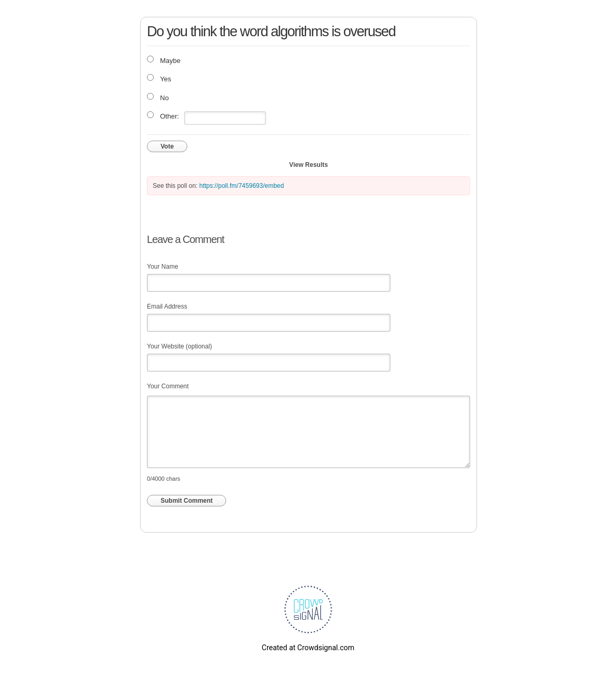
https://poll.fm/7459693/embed (242, 186)
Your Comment (168, 386)
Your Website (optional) (179, 346)
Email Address (167, 306)
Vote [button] (167, 146)
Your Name (163, 267)
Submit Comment (187, 501)
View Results (309, 165)
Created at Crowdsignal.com (308, 648)
